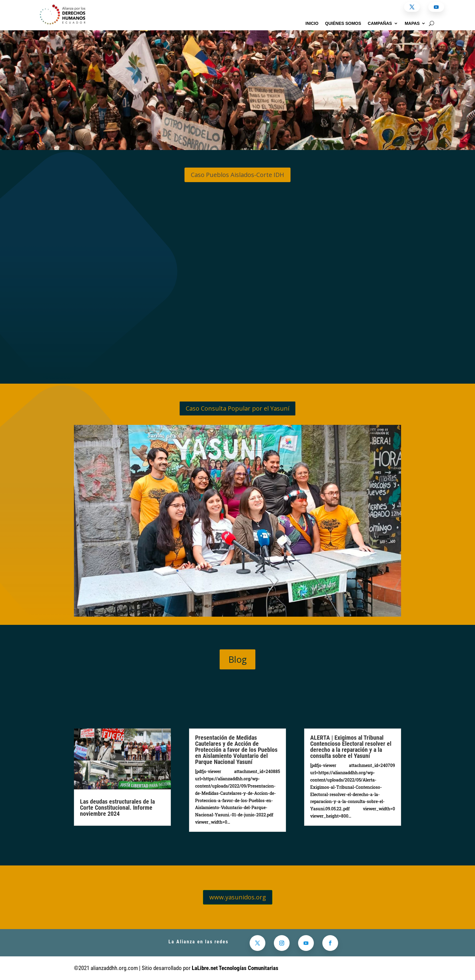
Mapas (412, 23)
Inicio (312, 23)
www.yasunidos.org (238, 897)
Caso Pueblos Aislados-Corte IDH (237, 175)
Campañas (380, 23)
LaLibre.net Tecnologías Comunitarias (235, 968)
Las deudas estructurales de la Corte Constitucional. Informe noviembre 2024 (117, 808)
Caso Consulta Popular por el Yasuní (237, 408)
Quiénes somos (343, 23)
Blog (237, 659)
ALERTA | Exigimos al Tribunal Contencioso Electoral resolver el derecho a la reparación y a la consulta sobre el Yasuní (351, 747)
